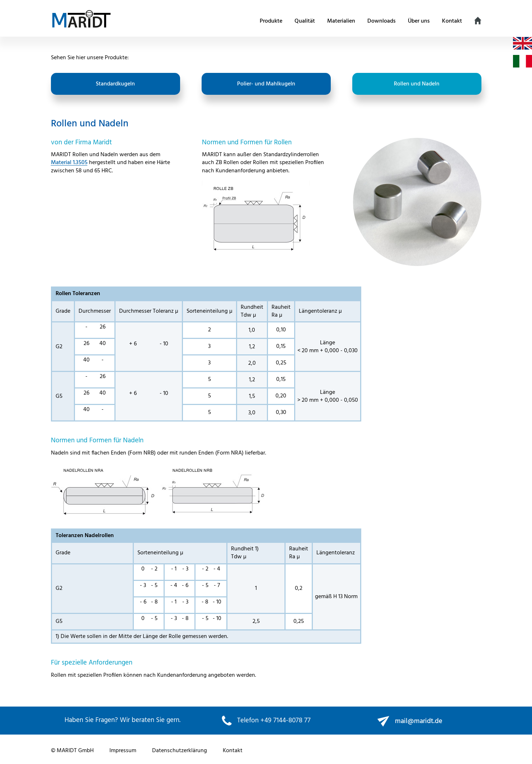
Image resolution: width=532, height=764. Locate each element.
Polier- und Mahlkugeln (266, 84)
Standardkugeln (115, 84)
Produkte (271, 21)
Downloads (382, 21)
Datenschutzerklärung (180, 751)
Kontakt (452, 21)
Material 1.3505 (69, 163)
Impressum (123, 751)
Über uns (419, 21)
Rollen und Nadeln (417, 84)
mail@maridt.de (419, 721)
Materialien (341, 21)
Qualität (305, 21)
